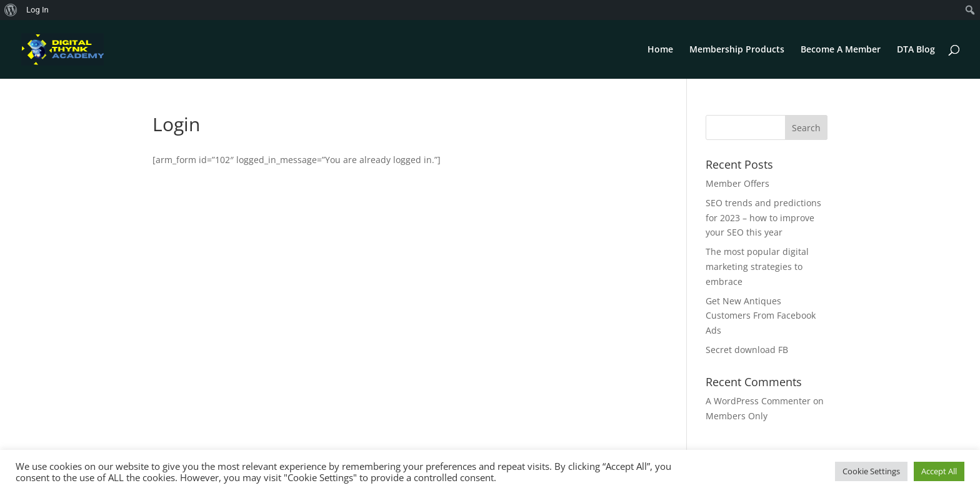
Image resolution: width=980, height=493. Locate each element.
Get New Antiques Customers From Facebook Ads (761, 316)
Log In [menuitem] (37, 10)
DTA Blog (916, 50)
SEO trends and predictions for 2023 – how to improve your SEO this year (763, 218)
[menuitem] (11, 10)
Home (660, 50)
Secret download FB (747, 350)
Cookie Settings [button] (871, 471)
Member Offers (737, 183)
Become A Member (841, 50)
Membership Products (737, 50)
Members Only (737, 416)
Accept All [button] (939, 471)
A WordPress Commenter (758, 401)
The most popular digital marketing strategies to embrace (757, 266)
